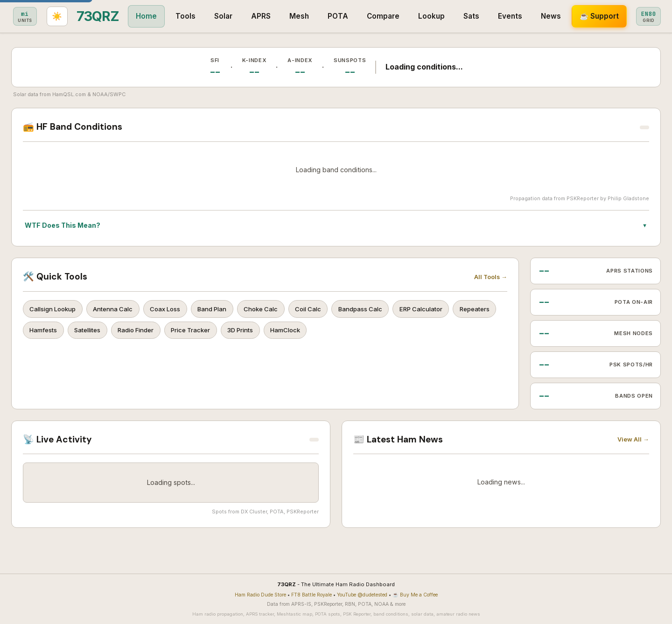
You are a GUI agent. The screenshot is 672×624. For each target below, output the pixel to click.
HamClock (353, 332)
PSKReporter (583, 198)
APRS (192, 16)
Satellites (142, 332)
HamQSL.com (69, 94)
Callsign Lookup (54, 309)
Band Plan (223, 309)
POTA (269, 16)
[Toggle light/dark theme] (650, 17)
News (482, 16)
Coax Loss (173, 309)
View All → (633, 439)
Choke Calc (274, 309)
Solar (155, 16)
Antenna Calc (117, 309)
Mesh (231, 16)
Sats (403, 16)
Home (78, 16)
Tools (117, 16)
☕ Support (531, 16)
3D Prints (305, 332)
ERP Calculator (444, 309)
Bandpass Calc (380, 309)
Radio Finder (194, 332)
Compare (315, 16)
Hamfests (95, 332)
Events (441, 16)
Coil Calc (325, 309)
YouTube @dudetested (362, 595)
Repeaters (46, 332)
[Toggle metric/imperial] (582, 16)
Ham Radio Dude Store (260, 595)
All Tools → (491, 277)
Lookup (363, 16)
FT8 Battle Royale (311, 595)
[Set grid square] (616, 16)
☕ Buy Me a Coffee (415, 595)
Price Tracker (252, 332)
